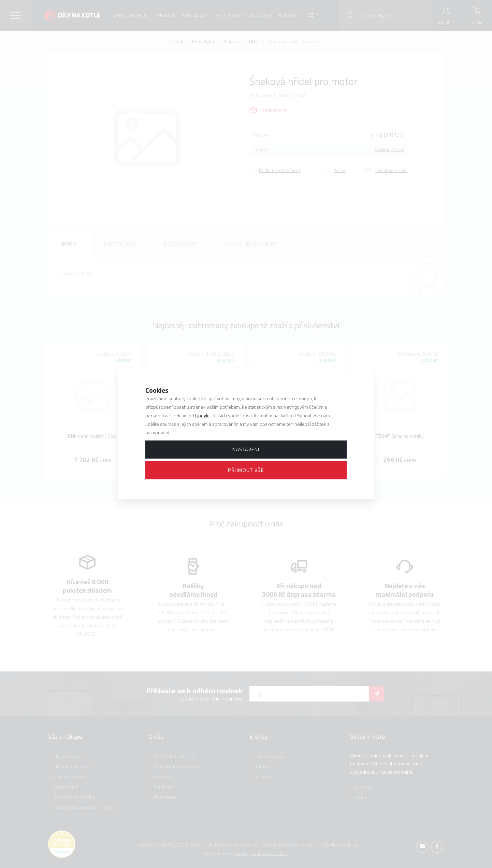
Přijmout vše (246, 470)
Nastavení (246, 449)
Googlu (202, 415)
